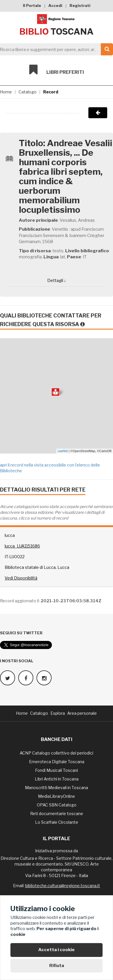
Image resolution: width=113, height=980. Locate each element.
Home (6, 92)
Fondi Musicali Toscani (57, 770)
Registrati (80, 5)
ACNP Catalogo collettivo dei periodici (57, 753)
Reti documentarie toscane (57, 813)
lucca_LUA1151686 (22, 546)
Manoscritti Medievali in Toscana (57, 788)
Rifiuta (57, 966)
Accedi (55, 5)
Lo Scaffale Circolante (57, 822)
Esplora (58, 713)
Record (51, 92)
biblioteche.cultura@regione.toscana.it (63, 886)
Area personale (82, 713)
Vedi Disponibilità (21, 578)
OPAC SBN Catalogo (57, 805)
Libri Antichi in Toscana (57, 779)
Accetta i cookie (57, 950)
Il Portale (32, 5)
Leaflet (63, 451)
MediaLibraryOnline (57, 796)
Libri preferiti (57, 70)
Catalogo (28, 92)
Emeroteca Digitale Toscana (57, 762)
